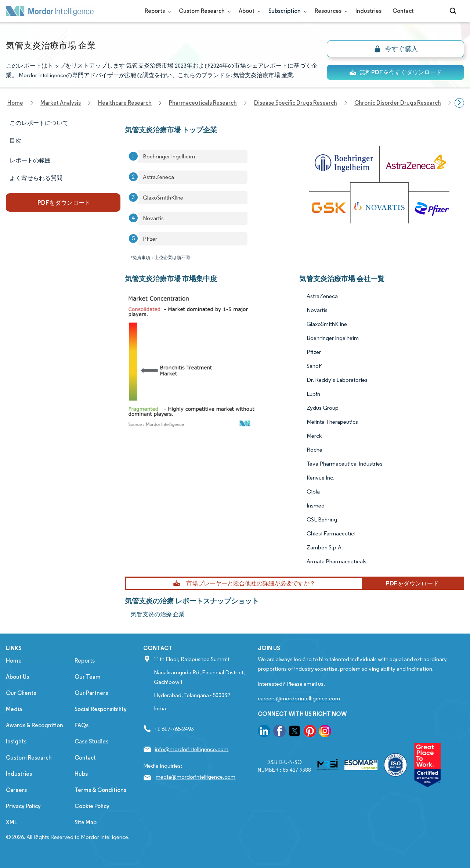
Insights (16, 741)
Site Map (86, 822)
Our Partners (91, 693)
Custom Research (203, 11)
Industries (368, 11)
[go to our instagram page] (325, 732)
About (248, 11)
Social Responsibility (101, 709)
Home (14, 661)
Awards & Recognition (35, 725)
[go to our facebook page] (279, 732)
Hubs (81, 774)
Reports (156, 11)
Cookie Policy (92, 806)
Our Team (88, 677)
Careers (16, 790)
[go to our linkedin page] (264, 732)
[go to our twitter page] (294, 732)
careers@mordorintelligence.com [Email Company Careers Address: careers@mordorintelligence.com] (299, 698)
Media (14, 709)
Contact (403, 11)
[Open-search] (454, 11)
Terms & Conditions (100, 790)
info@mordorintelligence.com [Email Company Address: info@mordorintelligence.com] (191, 749)
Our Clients (21, 693)
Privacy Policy (23, 806)
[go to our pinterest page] (310, 732)
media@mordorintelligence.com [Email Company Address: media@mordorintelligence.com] (196, 777)
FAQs (82, 725)
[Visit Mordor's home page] (50, 11)
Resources (330, 11)
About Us (17, 677)
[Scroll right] (459, 103)
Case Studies (91, 741)
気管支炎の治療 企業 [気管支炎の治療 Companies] (158, 614)
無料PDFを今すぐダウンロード (395, 72)
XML (12, 822)
